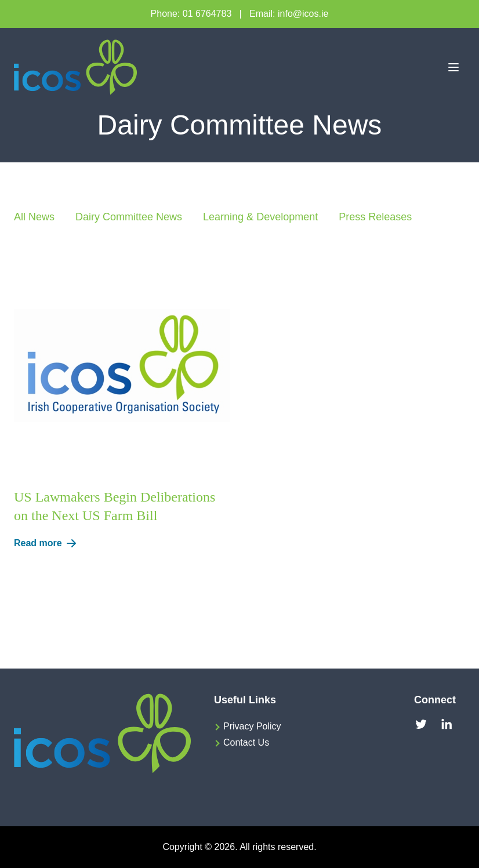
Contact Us (246, 742)
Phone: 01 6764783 (191, 14)
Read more (47, 543)
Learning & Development (260, 217)
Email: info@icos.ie (289, 14)
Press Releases (375, 217)
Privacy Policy (252, 726)
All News (34, 217)
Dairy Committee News (129, 217)
